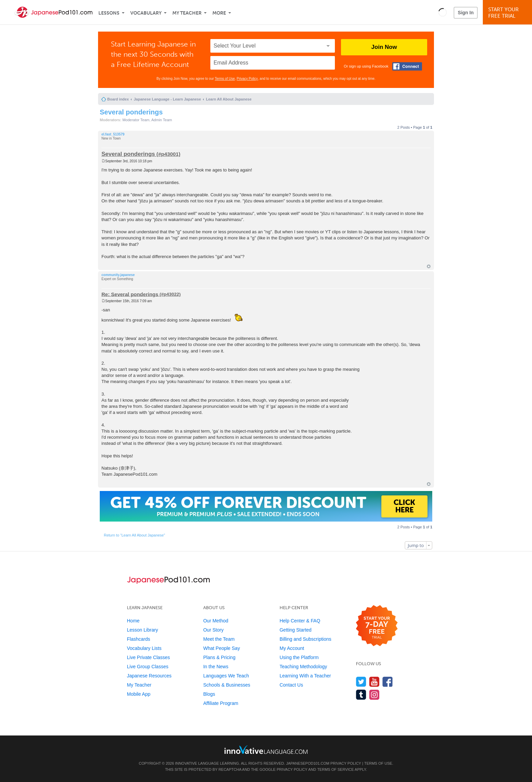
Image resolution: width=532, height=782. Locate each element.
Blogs (209, 694)
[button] (443, 12)
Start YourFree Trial (508, 13)
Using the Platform (299, 657)
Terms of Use (225, 79)
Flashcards (138, 639)
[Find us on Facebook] (388, 682)
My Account (292, 648)
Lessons (109, 13)
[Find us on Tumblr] (361, 695)
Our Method (216, 621)
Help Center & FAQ (300, 621)
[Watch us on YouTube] (374, 682)
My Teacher (187, 13)
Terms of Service (336, 769)
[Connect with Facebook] (407, 66)
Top (429, 266)
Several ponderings (131, 112)
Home (133, 621)
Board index (118, 99)
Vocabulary (146, 13)
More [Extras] (219, 13)
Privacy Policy (247, 79)
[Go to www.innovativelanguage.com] (266, 750)
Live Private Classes (148, 657)
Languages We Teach (226, 676)
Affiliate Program (221, 703)
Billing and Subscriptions (306, 639)
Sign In (466, 13)
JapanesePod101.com (308, 763)
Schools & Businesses (227, 685)
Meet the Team (219, 639)
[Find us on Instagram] (374, 695)
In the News (216, 667)
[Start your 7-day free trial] (377, 626)
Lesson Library (142, 630)
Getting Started (296, 630)
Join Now (384, 47)
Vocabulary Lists (144, 648)
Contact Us (291, 685)
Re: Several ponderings (130, 294)
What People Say (222, 648)
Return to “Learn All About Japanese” (134, 535)
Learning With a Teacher (305, 676)
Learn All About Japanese (229, 99)
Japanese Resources (149, 676)
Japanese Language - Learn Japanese (167, 99)
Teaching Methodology (303, 667)
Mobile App (139, 694)
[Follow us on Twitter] (361, 682)
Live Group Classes (148, 667)
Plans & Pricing (219, 657)
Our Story (213, 630)
